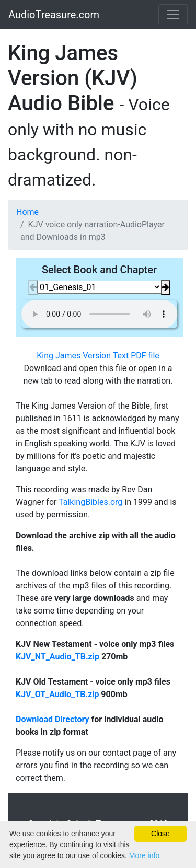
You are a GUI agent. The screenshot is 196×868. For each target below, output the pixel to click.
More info (144, 855)
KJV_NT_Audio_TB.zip (57, 657)
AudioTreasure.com (54, 15)
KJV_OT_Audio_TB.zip (57, 694)
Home (27, 212)
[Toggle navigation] (173, 15)
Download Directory (53, 719)
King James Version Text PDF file (98, 356)
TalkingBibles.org (90, 502)
